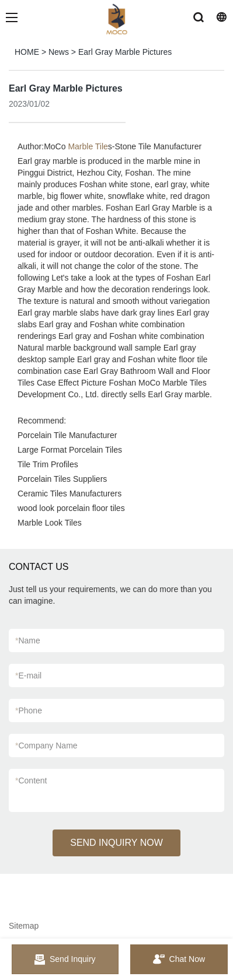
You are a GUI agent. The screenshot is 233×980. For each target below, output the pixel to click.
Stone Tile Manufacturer (159, 146)
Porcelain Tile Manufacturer (67, 435)
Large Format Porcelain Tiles (70, 450)
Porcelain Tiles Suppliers (62, 479)
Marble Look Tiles (50, 523)
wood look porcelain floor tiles (71, 508)
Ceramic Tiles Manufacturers (69, 494)
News (59, 52)
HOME (27, 52)
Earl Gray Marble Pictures (125, 52)
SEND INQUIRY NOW (116, 843)
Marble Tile (88, 146)
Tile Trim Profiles (48, 464)
